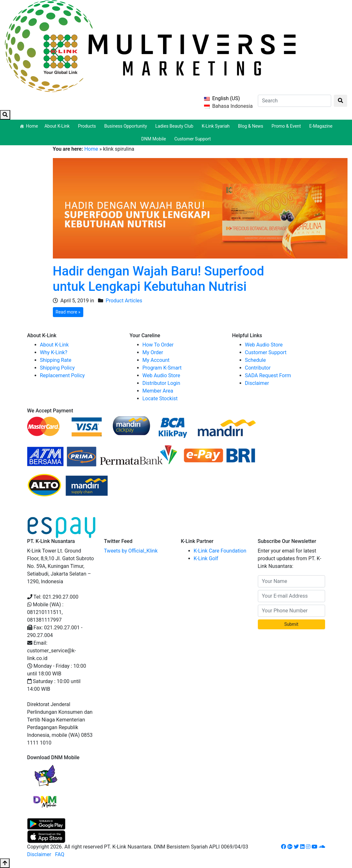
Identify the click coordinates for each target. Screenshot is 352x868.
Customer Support (192, 139)
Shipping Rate (56, 360)
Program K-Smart (162, 368)
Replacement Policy (62, 375)
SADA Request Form (268, 375)
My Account (156, 360)
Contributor (258, 368)
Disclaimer (257, 383)
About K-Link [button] (58, 126)
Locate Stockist (160, 398)
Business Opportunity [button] (127, 126)
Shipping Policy (57, 368)
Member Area (158, 391)
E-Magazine (321, 126)
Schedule (255, 360)
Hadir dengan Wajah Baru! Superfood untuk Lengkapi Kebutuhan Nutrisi (159, 279)
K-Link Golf (206, 558)
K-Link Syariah (217, 126)
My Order (153, 352)
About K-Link (54, 345)
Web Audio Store (161, 375)
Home (32, 126)
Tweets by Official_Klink (131, 551)
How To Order (158, 345)
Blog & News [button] (252, 126)
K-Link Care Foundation (220, 551)
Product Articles (124, 301)
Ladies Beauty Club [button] (175, 126)
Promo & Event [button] (287, 126)
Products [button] (88, 126)
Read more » (68, 312)
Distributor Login (161, 383)
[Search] (295, 101)
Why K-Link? (54, 352)
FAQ (60, 854)
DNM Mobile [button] (155, 139)
